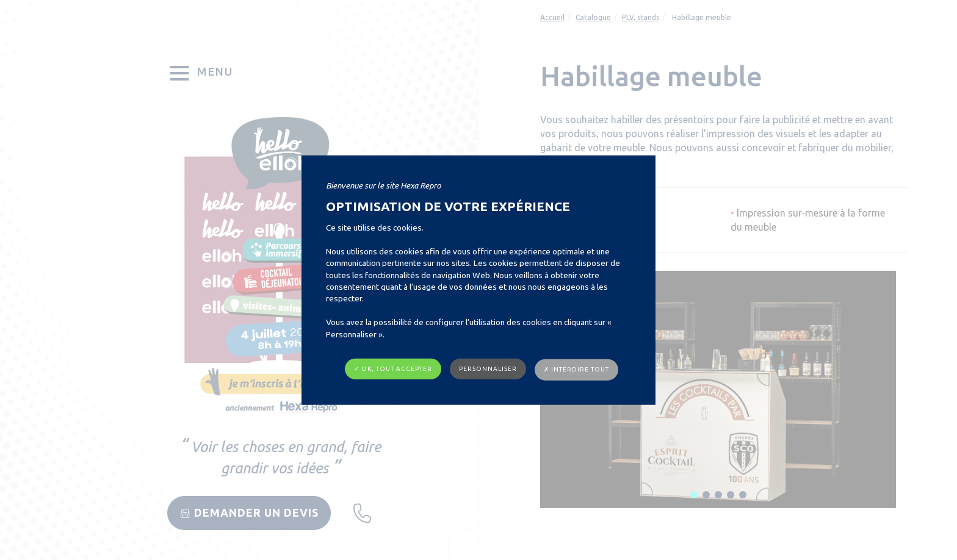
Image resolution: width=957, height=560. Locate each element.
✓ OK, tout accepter (393, 369)
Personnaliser (488, 369)
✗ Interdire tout (576, 369)
